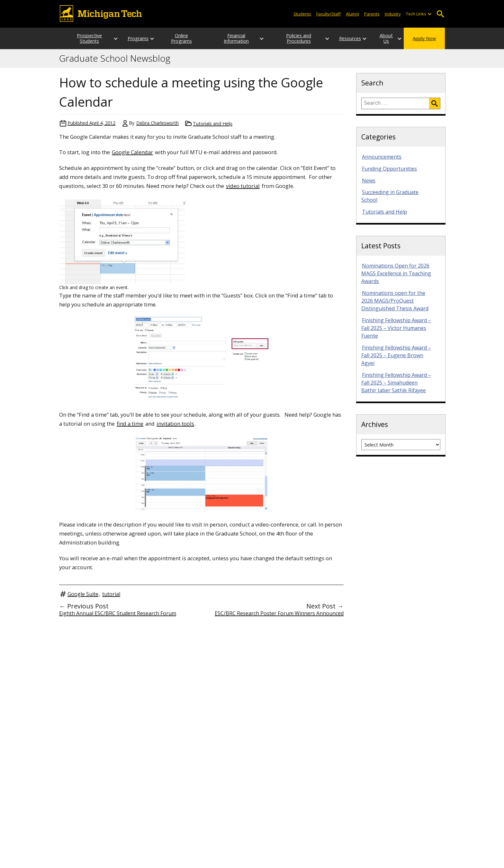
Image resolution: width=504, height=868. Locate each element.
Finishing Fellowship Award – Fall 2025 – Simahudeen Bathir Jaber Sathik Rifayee (396, 383)
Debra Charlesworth (157, 123)
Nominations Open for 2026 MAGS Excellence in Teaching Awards (396, 273)
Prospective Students (83, 38)
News (369, 181)
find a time (130, 424)
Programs (132, 38)
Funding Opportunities (389, 169)
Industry (393, 14)
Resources (337, 38)
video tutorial (243, 186)
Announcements (382, 157)
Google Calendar (132, 152)
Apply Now (424, 38)
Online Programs (180, 38)
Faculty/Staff (328, 14)
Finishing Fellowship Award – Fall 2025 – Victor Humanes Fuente (396, 328)
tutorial (111, 594)
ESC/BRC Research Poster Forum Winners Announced (279, 613)
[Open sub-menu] (429, 14)
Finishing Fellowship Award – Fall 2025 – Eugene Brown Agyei (396, 355)
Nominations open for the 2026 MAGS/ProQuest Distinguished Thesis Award (395, 301)
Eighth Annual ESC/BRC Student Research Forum (118, 613)
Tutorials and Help (213, 124)
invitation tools (175, 424)
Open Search (440, 14)
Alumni (352, 14)
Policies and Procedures (289, 38)
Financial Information (234, 38)
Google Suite (83, 594)
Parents (372, 14)
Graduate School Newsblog (115, 58)
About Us (380, 38)
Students (302, 14)
